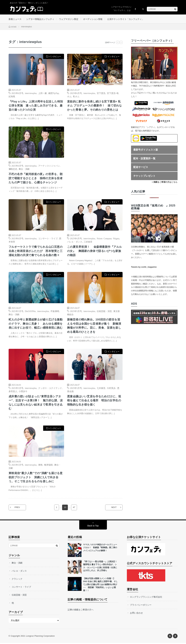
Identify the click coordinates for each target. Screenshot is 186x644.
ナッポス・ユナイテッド (50, 389)
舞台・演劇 (24, 169)
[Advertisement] (95, 158)
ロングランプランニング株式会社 (146, 598)
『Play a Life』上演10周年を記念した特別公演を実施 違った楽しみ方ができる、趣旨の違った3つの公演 (36, 106)
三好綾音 (88, 242)
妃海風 (12, 96)
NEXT (114, 508)
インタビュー (55, 57)
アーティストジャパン (49, 166)
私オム (76, 96)
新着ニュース (15, 19)
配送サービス (141, 167)
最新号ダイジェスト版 (146, 150)
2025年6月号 (17, 93)
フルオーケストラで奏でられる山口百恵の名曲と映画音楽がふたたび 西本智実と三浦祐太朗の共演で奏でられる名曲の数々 (36, 252)
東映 (40, 466)
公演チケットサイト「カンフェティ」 (125, 19)
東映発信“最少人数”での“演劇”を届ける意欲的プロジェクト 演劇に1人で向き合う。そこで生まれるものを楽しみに (36, 478)
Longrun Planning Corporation (40, 637)
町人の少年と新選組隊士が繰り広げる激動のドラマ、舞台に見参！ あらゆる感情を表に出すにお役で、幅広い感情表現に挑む (36, 324)
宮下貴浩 (101, 93)
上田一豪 (43, 93)
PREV (18, 508)
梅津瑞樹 (48, 466)
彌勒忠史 (13, 169)
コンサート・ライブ (48, 239)
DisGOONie (30, 312)
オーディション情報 (93, 19)
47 (74, 508)
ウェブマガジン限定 (69, 19)
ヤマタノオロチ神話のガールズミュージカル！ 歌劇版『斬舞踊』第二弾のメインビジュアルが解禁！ (100, 549)
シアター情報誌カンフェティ (40, 19)
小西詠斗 (23, 392)
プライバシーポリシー (141, 606)
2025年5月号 (17, 312)
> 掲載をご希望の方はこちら (165, 182)
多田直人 (13, 392)
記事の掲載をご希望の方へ (81, 611)
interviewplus (31, 93)
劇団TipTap (54, 93)
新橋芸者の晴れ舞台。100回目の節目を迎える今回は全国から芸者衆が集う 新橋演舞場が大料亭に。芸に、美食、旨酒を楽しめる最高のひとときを (94, 326)
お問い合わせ (136, 614)
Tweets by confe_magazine (144, 267)
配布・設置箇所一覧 (144, 159)
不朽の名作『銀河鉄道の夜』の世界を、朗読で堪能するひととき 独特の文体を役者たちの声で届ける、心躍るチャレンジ (36, 179)
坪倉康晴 (55, 312)
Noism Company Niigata (108, 239)
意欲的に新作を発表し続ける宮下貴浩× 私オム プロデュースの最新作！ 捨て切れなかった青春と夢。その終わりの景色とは (95, 106)
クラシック (17, 580)
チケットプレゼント (144, 176)
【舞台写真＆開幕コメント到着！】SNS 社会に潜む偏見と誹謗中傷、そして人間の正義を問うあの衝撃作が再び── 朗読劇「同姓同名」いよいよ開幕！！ (100, 586)
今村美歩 (111, 389)
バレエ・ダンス (75, 242)
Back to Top (93, 527)
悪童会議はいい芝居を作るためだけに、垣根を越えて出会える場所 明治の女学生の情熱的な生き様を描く (94, 401)
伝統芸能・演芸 (104, 312)
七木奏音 (101, 389)
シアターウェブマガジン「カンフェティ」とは (121, 9)
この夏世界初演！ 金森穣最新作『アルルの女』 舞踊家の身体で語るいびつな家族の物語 (95, 252)
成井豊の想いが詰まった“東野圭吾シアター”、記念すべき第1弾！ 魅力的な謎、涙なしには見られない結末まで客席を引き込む (36, 403)
